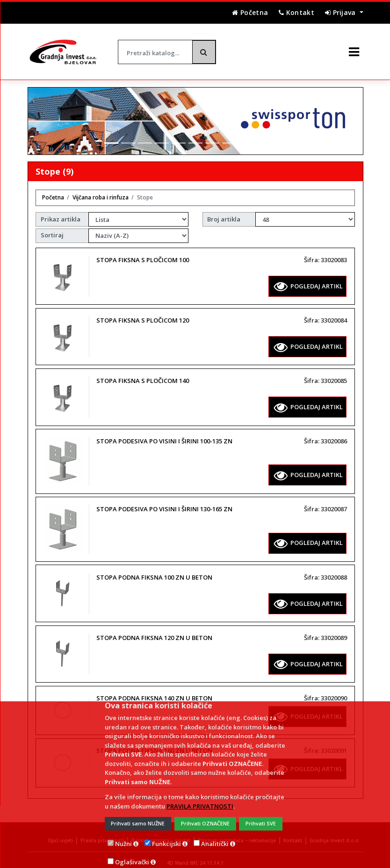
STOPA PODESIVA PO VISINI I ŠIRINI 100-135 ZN (164, 433)
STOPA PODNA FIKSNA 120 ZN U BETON (154, 630)
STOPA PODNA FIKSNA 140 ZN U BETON (154, 690)
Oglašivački (132, 854)
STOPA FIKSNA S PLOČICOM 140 (143, 373)
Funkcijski (166, 836)
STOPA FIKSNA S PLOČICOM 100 (143, 252)
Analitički (215, 836)
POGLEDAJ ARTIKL (308, 278)
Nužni (123, 836)
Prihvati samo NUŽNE (138, 815)
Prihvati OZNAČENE (205, 815)
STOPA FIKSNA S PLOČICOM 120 (143, 312)
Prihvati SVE (261, 815)
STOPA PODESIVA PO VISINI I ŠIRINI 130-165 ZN (164, 501)
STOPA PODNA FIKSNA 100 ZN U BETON (154, 569)
